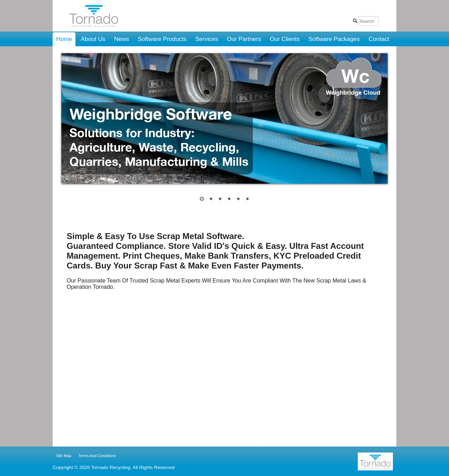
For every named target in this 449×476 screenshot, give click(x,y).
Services (207, 39)
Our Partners (244, 39)
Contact (379, 39)
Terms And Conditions (97, 456)
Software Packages (334, 39)
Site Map (64, 456)
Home (64, 39)
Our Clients (285, 39)
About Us (93, 39)
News (122, 39)
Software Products (162, 39)
